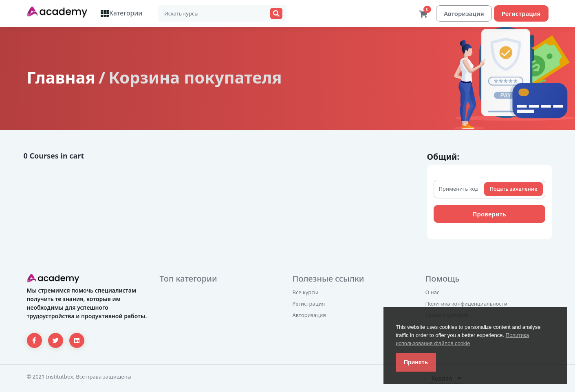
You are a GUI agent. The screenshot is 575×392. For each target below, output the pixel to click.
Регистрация (521, 13)
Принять (416, 362)
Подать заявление (513, 189)
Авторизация (464, 13)
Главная (61, 78)
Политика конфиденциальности (467, 304)
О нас (433, 293)
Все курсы (305, 293)
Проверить (489, 214)
